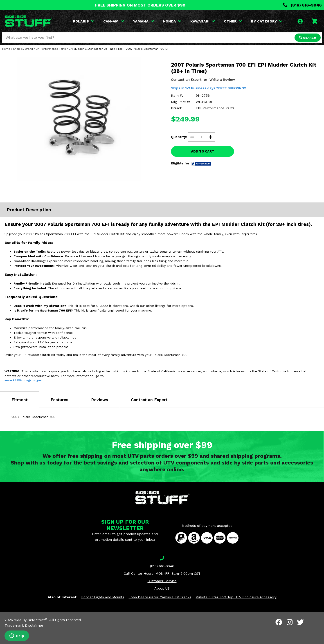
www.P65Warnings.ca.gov (23, 380)
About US (162, 588)
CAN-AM (114, 21)
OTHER (233, 21)
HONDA (172, 21)
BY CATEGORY (267, 21)
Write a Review (222, 80)
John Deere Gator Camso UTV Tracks (160, 597)
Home (6, 49)
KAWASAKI (203, 21)
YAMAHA (143, 21)
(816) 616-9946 (302, 5)
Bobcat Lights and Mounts (103, 597)
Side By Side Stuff (31, 620)
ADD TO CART (203, 151)
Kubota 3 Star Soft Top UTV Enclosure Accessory (236, 597)
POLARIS (84, 21)
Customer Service (162, 581)
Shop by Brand (23, 49)
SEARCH (308, 38)
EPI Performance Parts (51, 49)
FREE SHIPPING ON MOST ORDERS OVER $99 (140, 5)
